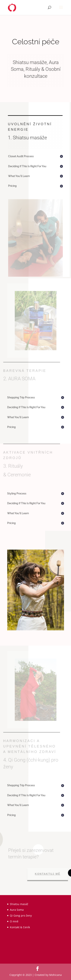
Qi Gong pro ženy (21, 916)
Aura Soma (17, 910)
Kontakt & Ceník (20, 927)
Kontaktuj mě (49, 874)
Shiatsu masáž (19, 904)
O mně (14, 921)
